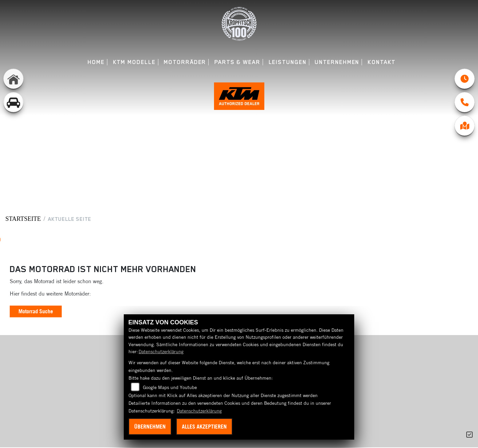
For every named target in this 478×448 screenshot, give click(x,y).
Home (96, 62)
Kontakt (382, 62)
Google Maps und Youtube (170, 387)
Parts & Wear (237, 62)
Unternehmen (337, 62)
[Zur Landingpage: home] (13, 79)
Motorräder (185, 62)
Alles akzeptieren (204, 427)
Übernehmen (150, 427)
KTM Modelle (134, 62)
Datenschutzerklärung (161, 351)
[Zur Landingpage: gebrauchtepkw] (13, 102)
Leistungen (288, 62)
